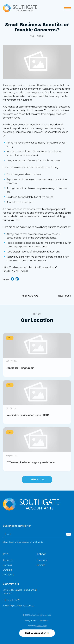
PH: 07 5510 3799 (11, 600)
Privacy (27, 621)
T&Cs (35, 621)
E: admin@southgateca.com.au (19, 606)
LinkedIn (41, 565)
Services (7, 565)
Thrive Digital (42, 626)
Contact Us (8, 575)
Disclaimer (44, 621)
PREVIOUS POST (31, 296)
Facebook (42, 560)
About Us (8, 560)
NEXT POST (65, 296)
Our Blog (7, 570)
